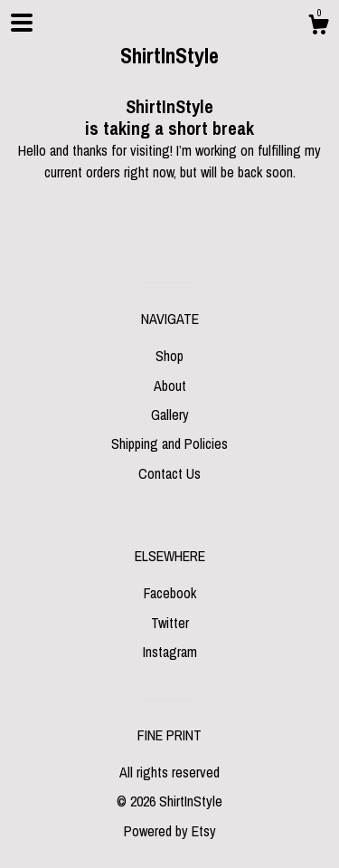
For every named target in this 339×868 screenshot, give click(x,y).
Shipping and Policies (169, 444)
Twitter (170, 623)
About (170, 386)
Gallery (170, 415)
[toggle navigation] (22, 23)
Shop (169, 356)
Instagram (170, 652)
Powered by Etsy (170, 831)
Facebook (170, 593)
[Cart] (318, 27)
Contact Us (169, 473)
